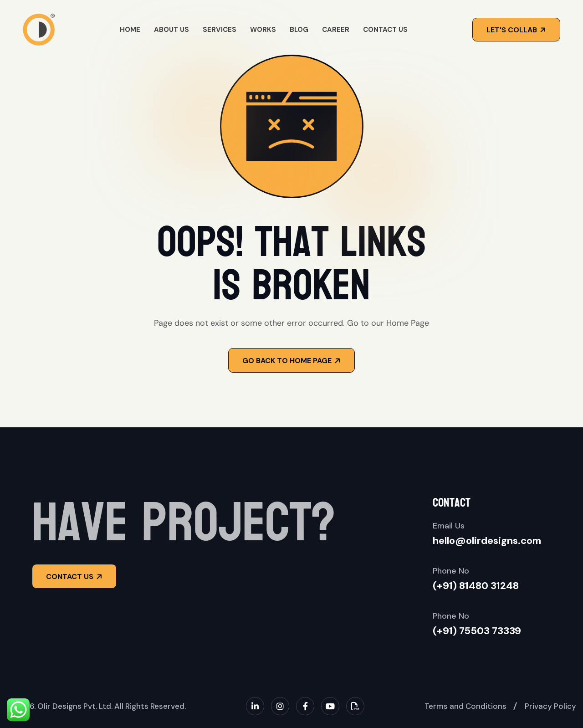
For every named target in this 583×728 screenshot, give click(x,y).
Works (263, 30)
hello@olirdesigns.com (487, 541)
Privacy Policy (550, 706)
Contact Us (385, 30)
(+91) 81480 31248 (476, 586)
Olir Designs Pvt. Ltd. (75, 706)
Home (130, 30)
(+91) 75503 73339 (477, 631)
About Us (171, 30)
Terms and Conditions (465, 706)
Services (220, 30)
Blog (299, 30)
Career (336, 30)
